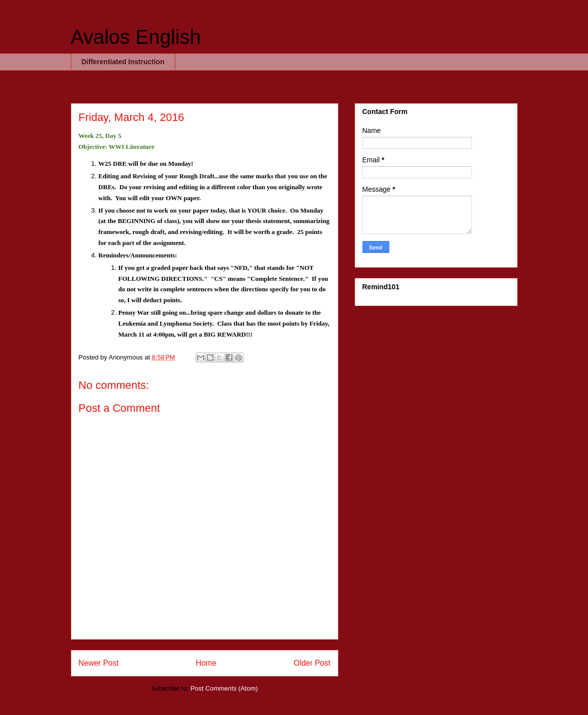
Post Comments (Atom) (224, 688)
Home (206, 663)
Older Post (312, 663)
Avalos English (136, 37)
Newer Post (99, 663)
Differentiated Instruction (123, 62)
